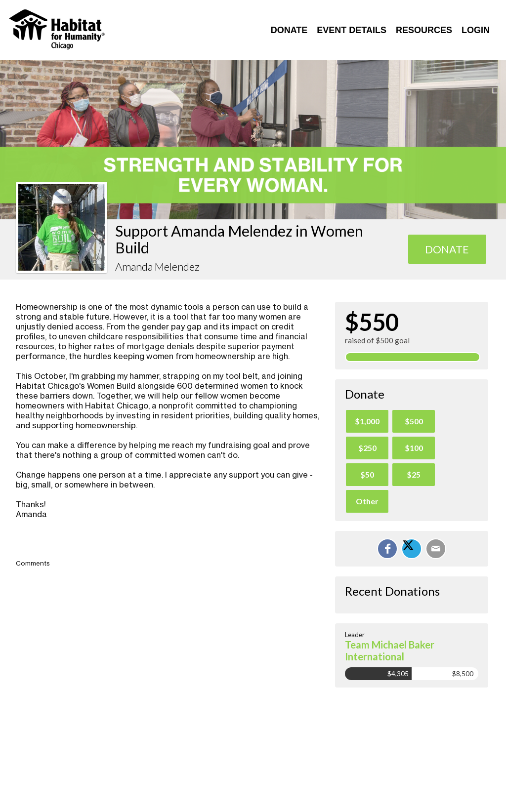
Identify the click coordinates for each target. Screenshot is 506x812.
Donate (289, 30)
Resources (424, 30)
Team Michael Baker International (390, 650)
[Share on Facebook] (387, 549)
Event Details (352, 30)
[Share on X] (412, 549)
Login (476, 30)
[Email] (436, 549)
